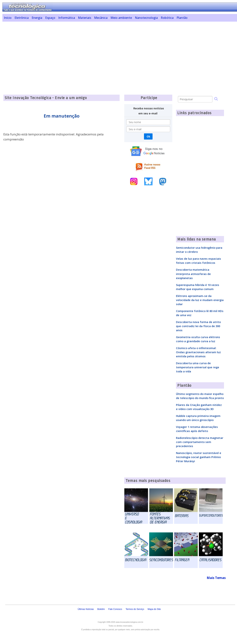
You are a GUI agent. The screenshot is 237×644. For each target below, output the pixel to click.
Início (8, 18)
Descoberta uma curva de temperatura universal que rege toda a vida (198, 367)
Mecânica (101, 18)
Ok (148, 136)
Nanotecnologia (146, 18)
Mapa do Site (154, 609)
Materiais (85, 18)
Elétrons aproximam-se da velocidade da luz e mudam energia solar (200, 300)
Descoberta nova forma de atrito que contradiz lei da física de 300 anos (198, 326)
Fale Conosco (115, 609)
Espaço (50, 18)
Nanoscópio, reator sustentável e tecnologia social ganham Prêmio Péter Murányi (199, 457)
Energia (37, 18)
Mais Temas (216, 578)
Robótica (167, 18)
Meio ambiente (121, 18)
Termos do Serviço (135, 609)
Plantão (182, 18)
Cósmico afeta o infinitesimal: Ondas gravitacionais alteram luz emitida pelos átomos (198, 352)
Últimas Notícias (86, 609)
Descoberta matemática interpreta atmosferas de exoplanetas (193, 274)
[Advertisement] (117, 50)
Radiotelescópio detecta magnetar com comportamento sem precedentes (200, 442)
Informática (67, 18)
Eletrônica (22, 18)
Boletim (101, 609)
